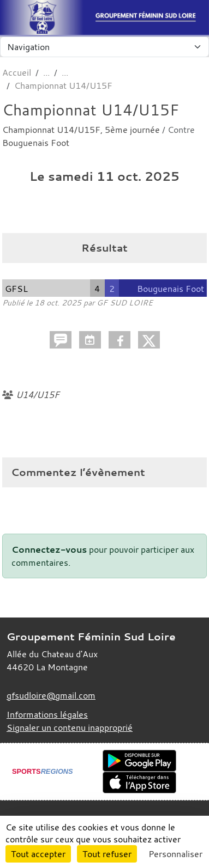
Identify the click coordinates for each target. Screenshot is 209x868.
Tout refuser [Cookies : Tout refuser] (107, 854)
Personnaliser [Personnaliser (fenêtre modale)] (175, 854)
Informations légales (47, 714)
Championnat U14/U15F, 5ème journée (82, 130)
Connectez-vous (49, 549)
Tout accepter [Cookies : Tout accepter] (38, 854)
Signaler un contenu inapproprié (70, 728)
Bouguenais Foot (36, 143)
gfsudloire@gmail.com (51, 695)
